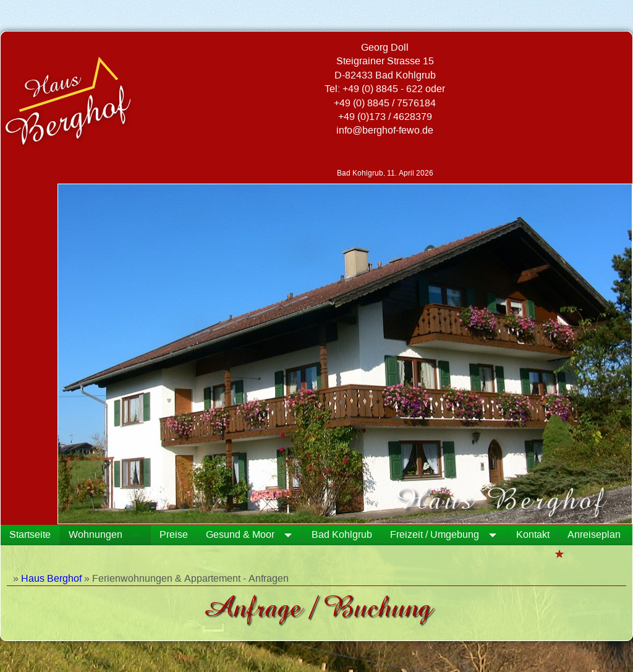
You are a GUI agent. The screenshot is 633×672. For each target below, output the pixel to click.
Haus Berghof (51, 579)
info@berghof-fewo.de (385, 130)
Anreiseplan (594, 535)
